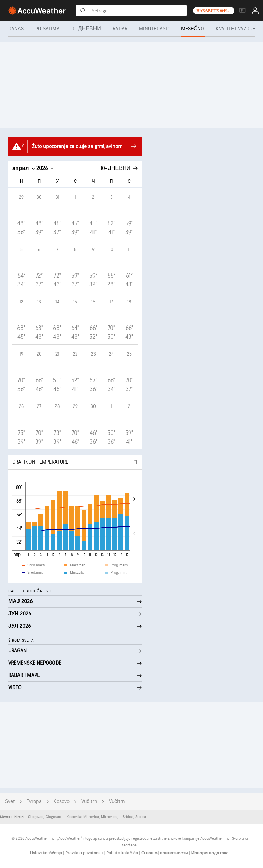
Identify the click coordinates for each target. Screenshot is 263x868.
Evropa (34, 802)
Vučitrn (89, 802)
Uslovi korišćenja (47, 853)
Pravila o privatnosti (85, 853)
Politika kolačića (122, 853)
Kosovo (61, 802)
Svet (10, 802)
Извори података (210, 853)
